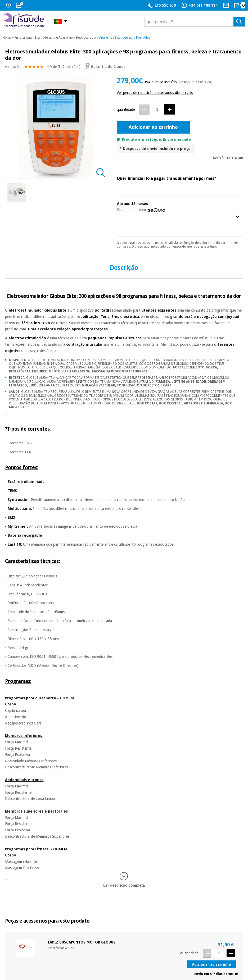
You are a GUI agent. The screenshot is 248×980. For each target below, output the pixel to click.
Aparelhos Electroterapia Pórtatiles (125, 38)
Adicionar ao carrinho (153, 127)
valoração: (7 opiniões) (43, 68)
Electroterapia (86, 38)
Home (7, 38)
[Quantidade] (157, 109)
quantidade (126, 110)
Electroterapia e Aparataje (54, 38)
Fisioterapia (23, 38)
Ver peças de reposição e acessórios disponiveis (155, 93)
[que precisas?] (195, 22)
